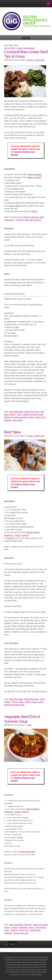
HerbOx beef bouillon (27, 852)
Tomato (16, 933)
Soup (29, 725)
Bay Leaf (24, 933)
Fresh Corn (24, 930)
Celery (28, 702)
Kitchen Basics (33, 532)
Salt (42, 412)
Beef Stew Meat (16, 412)
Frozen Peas (35, 930)
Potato (34, 702)
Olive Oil (28, 925)
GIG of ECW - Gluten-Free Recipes (19, 48)
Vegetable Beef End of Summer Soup (22, 719)
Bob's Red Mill (35, 174)
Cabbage (8, 933)
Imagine (25, 535)
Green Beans (40, 927)
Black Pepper (10, 414)
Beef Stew (12, 432)
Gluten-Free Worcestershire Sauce (19, 417)
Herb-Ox (11, 538)
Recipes (13, 944)
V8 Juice (14, 927)
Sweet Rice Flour (31, 699)
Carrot (41, 702)
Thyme (14, 702)
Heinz (35, 211)
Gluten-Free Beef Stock (33, 414)
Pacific (17, 535)
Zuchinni (14, 930)
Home (5, 944)
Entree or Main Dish (36, 60)
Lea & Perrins (15, 206)
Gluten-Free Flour (32, 412)
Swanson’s (9, 535)
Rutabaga (23, 927)
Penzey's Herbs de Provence (29, 220)
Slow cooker (18, 420)
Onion (19, 414)
